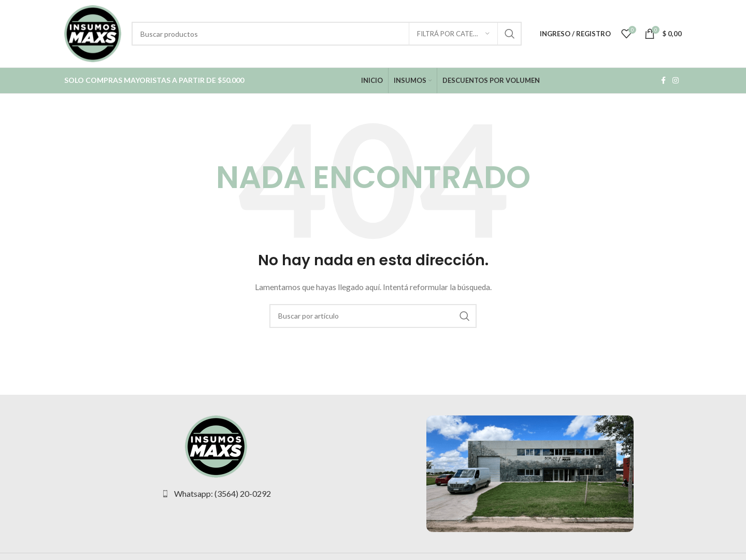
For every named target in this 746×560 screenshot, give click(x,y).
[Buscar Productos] (327, 34)
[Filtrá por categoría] (453, 34)
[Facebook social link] (663, 81)
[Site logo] (93, 33)
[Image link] (216, 445)
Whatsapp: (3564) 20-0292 (223, 493)
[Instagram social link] (676, 81)
